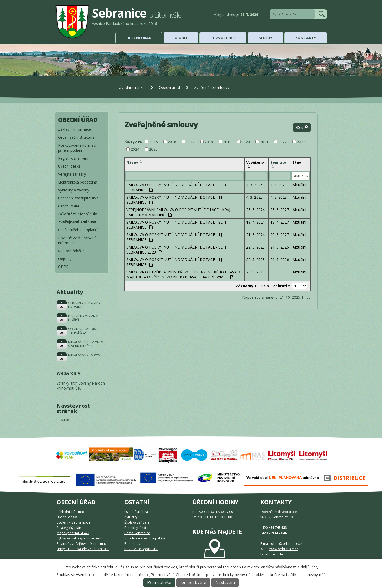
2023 (301, 142)
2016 (172, 142)
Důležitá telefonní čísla (78, 214)
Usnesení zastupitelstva (78, 198)
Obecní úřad (139, 38)
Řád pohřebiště (71, 251)
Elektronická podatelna (78, 182)
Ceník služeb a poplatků (78, 230)
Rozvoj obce (223, 38)
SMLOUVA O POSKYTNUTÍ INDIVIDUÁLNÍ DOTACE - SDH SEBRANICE (176, 187)
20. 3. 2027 (280, 235)
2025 (153, 149)
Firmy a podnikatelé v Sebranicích (83, 549)
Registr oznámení (73, 158)
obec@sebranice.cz (287, 544)
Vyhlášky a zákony (74, 190)
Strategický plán (69, 528)
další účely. (310, 567)
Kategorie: (133, 141)
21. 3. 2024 (255, 235)
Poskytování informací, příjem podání (78, 148)
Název (132, 162)
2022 (283, 142)
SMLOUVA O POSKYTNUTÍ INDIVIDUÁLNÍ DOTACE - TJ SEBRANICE (174, 200)
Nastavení (225, 583)
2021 (264, 142)
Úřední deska (69, 166)
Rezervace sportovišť (141, 549)
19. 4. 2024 (255, 222)
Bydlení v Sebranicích (73, 522)
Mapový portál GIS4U (73, 533)
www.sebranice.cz (284, 549)
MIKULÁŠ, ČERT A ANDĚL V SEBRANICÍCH (87, 344)
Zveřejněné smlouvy (77, 222)
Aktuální (299, 185)
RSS (302, 127)
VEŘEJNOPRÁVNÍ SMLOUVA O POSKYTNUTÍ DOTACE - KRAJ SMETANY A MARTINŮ (178, 212)
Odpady (65, 259)
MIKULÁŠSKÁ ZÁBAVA (85, 355)
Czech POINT (70, 206)
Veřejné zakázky (72, 174)
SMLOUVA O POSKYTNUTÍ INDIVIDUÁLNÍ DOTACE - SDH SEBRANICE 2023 (176, 250)
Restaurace (133, 544)
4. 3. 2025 (254, 185)
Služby (265, 38)
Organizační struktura (76, 137)
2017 (190, 142)
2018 (209, 142)
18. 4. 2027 (280, 222)
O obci (181, 38)
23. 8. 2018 (255, 272)
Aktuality (131, 517)
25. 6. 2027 (280, 210)
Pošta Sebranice (137, 533)
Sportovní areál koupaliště (145, 538)
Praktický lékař (135, 528)
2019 (227, 142)
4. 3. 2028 (279, 185)
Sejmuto (278, 162)
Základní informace (75, 129)
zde (280, 554)
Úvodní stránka (132, 87)
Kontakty (306, 38)
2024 (135, 149)
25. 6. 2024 (255, 210)
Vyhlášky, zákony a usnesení (79, 538)
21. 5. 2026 (280, 247)
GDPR (63, 267)
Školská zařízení (137, 522)
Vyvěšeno (255, 162)
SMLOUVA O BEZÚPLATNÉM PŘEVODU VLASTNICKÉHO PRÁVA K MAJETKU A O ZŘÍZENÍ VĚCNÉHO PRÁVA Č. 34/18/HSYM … (183, 275)
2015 (154, 142)
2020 (246, 142)
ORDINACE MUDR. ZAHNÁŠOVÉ (82, 331)
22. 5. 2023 (255, 247)
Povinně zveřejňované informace (77, 240)
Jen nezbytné (193, 583)
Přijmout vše (159, 583)
